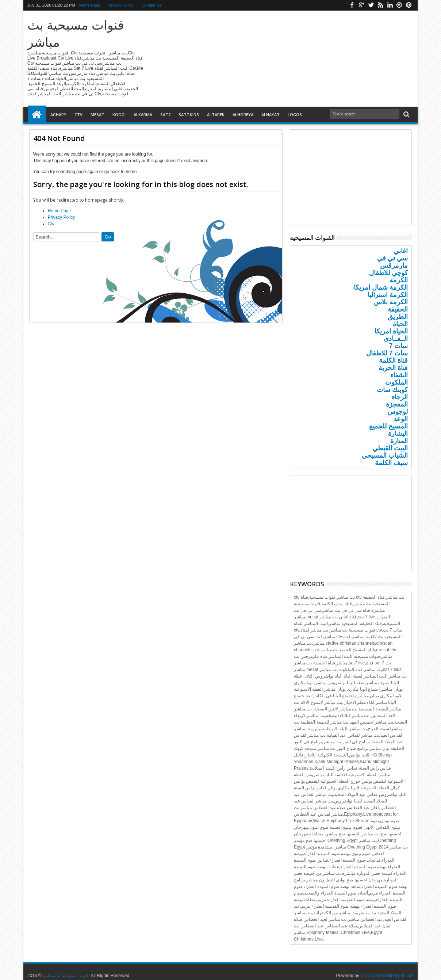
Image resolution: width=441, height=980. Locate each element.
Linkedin (390, 5)
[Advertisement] (156, 400)
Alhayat (271, 115)
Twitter (371, 5)
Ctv (78, 115)
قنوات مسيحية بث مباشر (66, 976)
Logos (295, 115)
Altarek (216, 115)
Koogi (119, 115)
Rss (380, 5)
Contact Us (151, 5)
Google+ (361, 5)
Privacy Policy (121, 5)
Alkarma (143, 115)
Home (37, 115)
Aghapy (58, 115)
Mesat (97, 115)
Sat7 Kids (189, 115)
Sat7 (165, 115)
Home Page (90, 5)
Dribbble (399, 5)
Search (406, 115)
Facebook (352, 5)
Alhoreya (243, 115)
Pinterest (409, 5)
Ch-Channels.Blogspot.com (387, 976)
